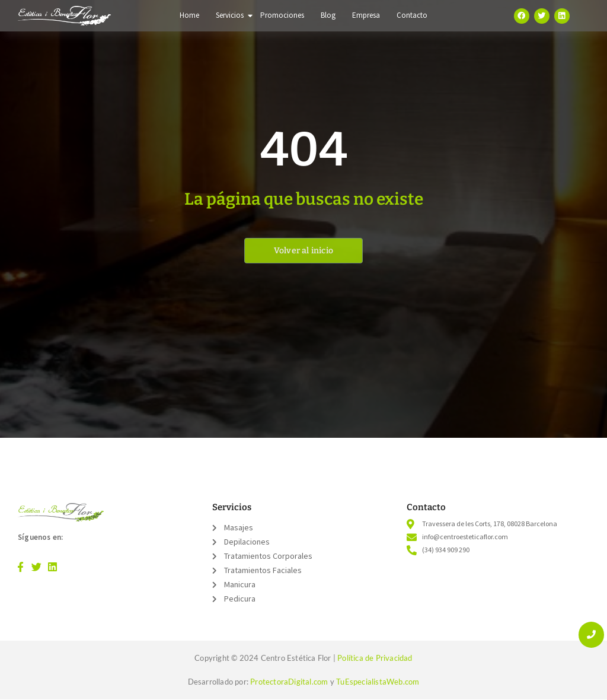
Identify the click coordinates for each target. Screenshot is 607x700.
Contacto (412, 15)
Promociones (282, 15)
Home (189, 15)
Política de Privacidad (375, 658)
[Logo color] (61, 512)
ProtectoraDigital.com (289, 682)
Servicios (231, 15)
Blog (328, 15)
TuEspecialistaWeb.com (378, 682)
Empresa (366, 15)
